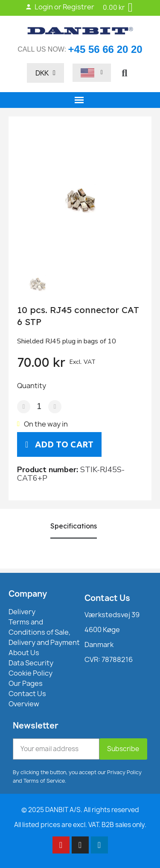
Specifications (74, 526)
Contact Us (107, 598)
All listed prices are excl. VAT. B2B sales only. (80, 825)
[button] (125, 73)
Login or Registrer (60, 7)
